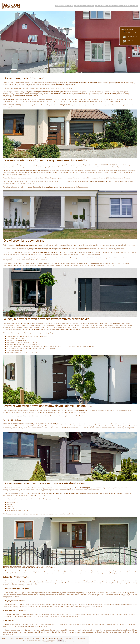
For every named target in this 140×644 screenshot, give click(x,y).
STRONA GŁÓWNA (62, 6)
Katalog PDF (130, 41)
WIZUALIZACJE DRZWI (115, 6)
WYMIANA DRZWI (101, 6)
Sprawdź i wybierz (49, 187)
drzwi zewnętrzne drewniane (26, 630)
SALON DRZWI (89, 6)
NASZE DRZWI (79, 6)
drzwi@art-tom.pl (131, 37)
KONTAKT (135, 6)
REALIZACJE (126, 6)
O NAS (71, 6)
